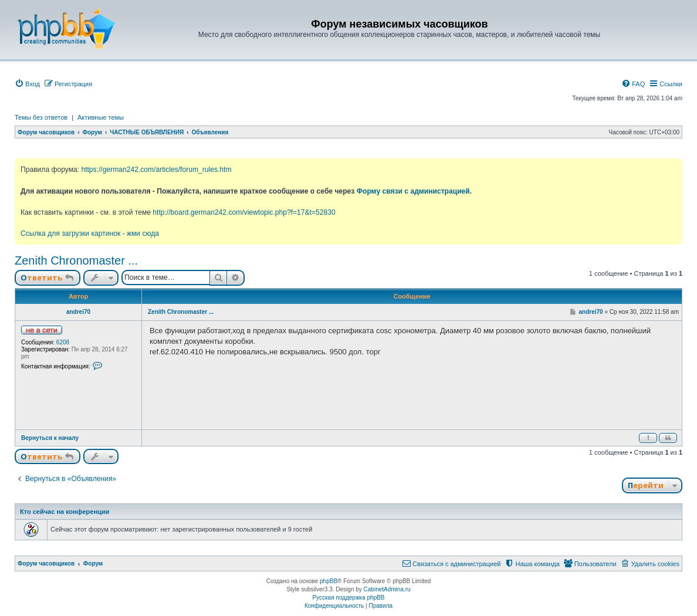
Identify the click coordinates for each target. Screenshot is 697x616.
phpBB (329, 581)
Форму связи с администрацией (413, 191)
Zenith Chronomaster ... (76, 260)
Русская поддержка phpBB (348, 598)
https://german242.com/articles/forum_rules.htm (156, 170)
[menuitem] (27, 84)
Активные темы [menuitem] (101, 117)
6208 (63, 342)
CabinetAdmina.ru (387, 589)
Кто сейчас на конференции (65, 512)
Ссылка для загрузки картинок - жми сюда (90, 233)
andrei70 (78, 312)
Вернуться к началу (50, 438)
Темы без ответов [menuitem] (41, 117)
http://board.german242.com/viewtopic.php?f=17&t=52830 (244, 212)
